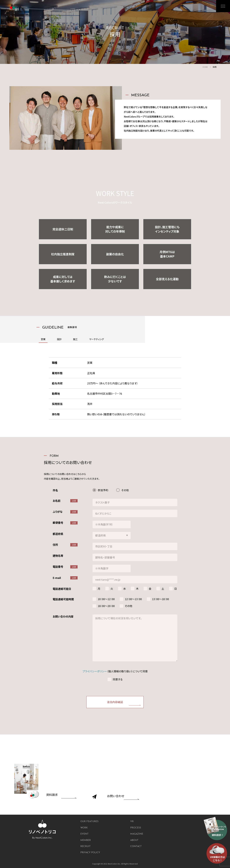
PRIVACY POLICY (90, 853)
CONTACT (136, 846)
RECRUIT (86, 846)
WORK (84, 828)
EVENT (84, 834)
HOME (205, 67)
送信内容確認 (115, 702)
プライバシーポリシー (95, 671)
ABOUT (134, 840)
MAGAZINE (137, 834)
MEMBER (86, 840)
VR (132, 822)
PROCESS (136, 828)
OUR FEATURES (89, 822)
